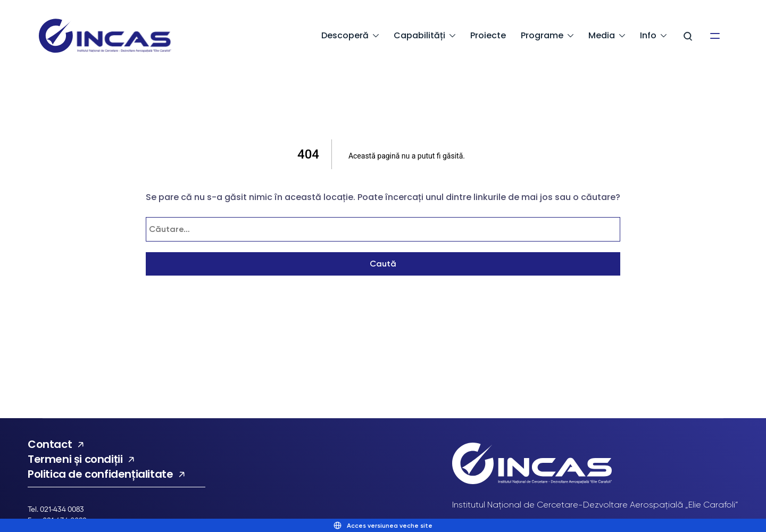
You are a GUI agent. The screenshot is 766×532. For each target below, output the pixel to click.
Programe (542, 35)
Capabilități (419, 35)
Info (648, 35)
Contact (50, 444)
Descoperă (345, 35)
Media (602, 35)
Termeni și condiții (75, 459)
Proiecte (488, 35)
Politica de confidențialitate (100, 474)
